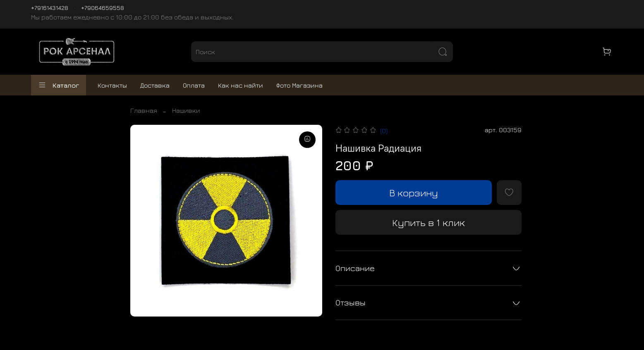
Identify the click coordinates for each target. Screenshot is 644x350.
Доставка (155, 85)
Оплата (194, 85)
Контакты (112, 85)
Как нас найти (241, 85)
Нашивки (186, 110)
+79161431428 (50, 8)
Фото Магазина (299, 85)
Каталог (59, 85)
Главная (144, 110)
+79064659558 (103, 8)
